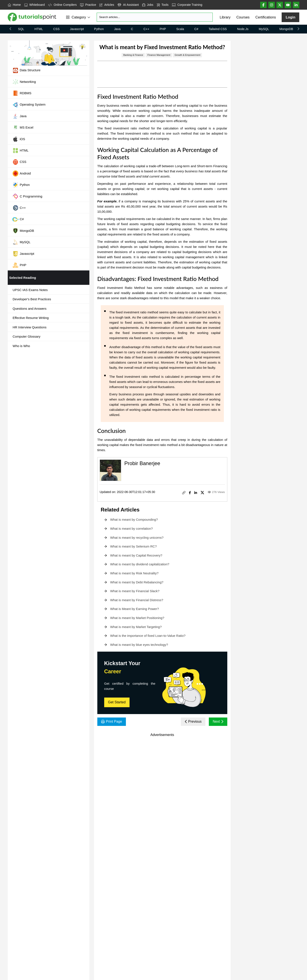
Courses (243, 17)
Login (291, 17)
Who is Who (21, 346)
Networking (24, 82)
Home (14, 5)
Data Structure (26, 70)
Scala (180, 29)
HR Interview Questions (30, 327)
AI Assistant (128, 5)
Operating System (29, 105)
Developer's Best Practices (32, 299)
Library (225, 17)
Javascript (77, 29)
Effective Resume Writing (31, 318)
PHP (163, 29)
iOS (19, 139)
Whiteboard (34, 5)
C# (196, 29)
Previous (193, 721)
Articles (107, 5)
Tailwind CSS (218, 29)
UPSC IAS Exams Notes (30, 290)
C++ (146, 29)
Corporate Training (187, 5)
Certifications (266, 17)
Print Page (112, 721)
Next (218, 721)
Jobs (148, 5)
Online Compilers (62, 5)
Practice (88, 5)
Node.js (243, 29)
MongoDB (286, 29)
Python (99, 29)
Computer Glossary (27, 336)
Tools (163, 5)
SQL (21, 29)
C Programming (27, 196)
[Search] (155, 17)
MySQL (264, 29)
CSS (57, 29)
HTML (39, 29)
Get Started (117, 702)
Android (22, 173)
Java (117, 29)
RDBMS (22, 93)
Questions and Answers (30, 309)
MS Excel (23, 128)
